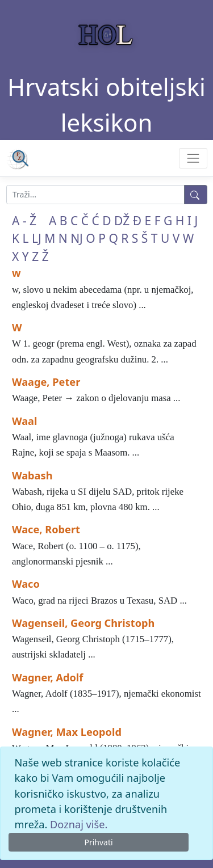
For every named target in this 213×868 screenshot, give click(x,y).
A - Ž (24, 221)
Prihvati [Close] (98, 842)
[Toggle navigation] (193, 158)
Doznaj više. (79, 824)
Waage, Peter (46, 382)
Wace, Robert (46, 529)
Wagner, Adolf (47, 677)
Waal (24, 421)
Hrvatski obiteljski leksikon (106, 104)
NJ (77, 238)
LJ (37, 238)
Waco (26, 584)
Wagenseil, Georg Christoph (83, 623)
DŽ (122, 221)
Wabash (32, 475)
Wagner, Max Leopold (67, 732)
